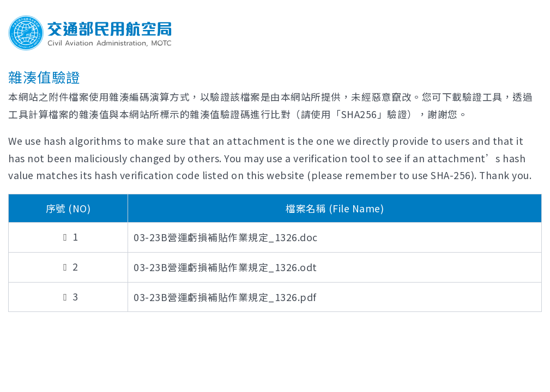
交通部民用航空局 (90, 33)
